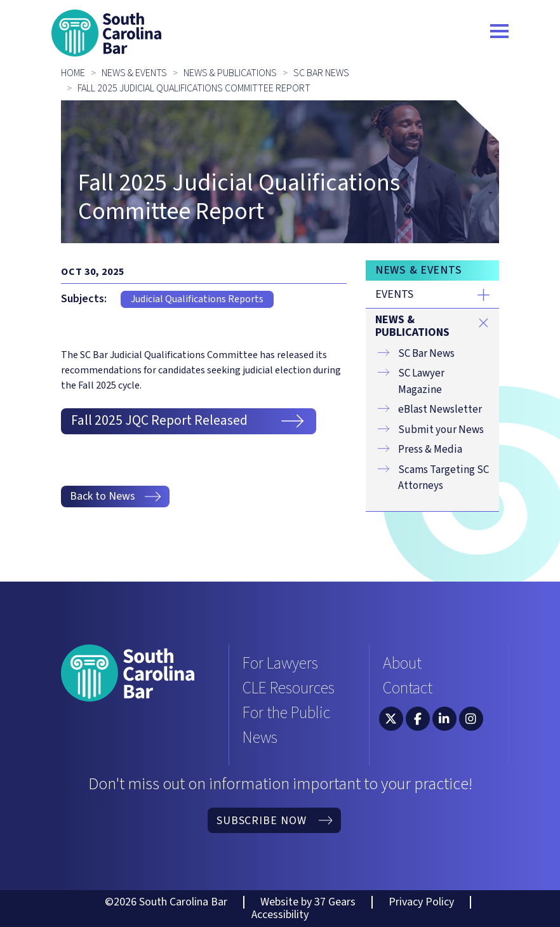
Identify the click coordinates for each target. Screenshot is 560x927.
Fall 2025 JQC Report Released (189, 421)
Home (73, 73)
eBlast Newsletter (440, 410)
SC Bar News (321, 73)
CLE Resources (289, 688)
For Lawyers (280, 663)
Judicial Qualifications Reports (197, 299)
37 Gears (335, 902)
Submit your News (441, 430)
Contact (408, 688)
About (402, 663)
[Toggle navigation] (499, 33)
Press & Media (430, 450)
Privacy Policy (421, 902)
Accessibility (280, 915)
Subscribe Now (274, 821)
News (260, 737)
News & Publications (230, 73)
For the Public (286, 713)
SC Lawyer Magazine (421, 382)
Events (394, 295)
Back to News (116, 496)
